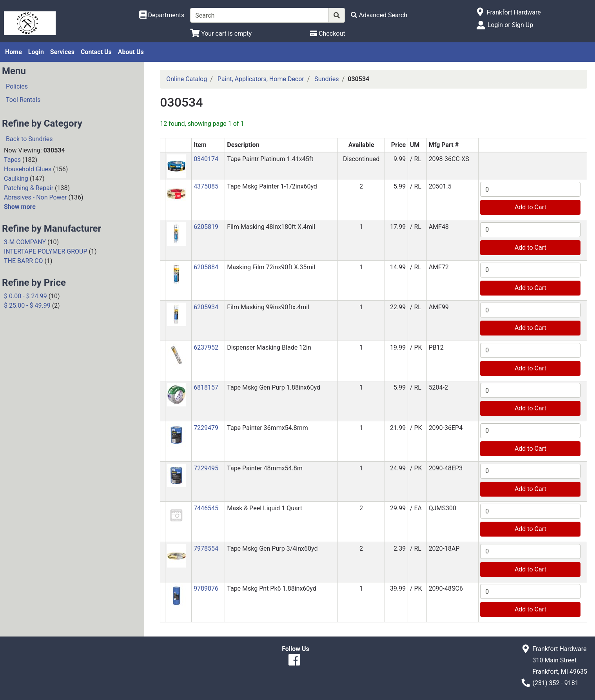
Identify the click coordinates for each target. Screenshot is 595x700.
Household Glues (28, 169)
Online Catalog (187, 79)
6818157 (206, 387)
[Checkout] (327, 34)
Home (14, 52)
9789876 (206, 588)
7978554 (206, 549)
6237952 (206, 347)
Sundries (327, 79)
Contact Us (96, 52)
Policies (17, 86)
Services (62, 52)
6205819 (206, 227)
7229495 (206, 468)
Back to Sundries (29, 139)
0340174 (206, 159)
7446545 (206, 508)
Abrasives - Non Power (35, 197)
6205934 (206, 307)
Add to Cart (531, 207)
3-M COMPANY (25, 242)
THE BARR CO (24, 261)
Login (36, 52)
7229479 (206, 428)
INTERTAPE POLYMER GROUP (46, 251)
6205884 (206, 267)
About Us (131, 52)
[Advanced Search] (379, 15)
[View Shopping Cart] (221, 34)
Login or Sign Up (510, 25)
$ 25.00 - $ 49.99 (27, 306)
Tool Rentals (23, 100)
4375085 (206, 186)
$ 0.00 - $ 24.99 (25, 296)
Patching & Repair (29, 188)
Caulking (16, 179)
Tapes (12, 160)
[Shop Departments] (162, 15)
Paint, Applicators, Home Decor (261, 79)
